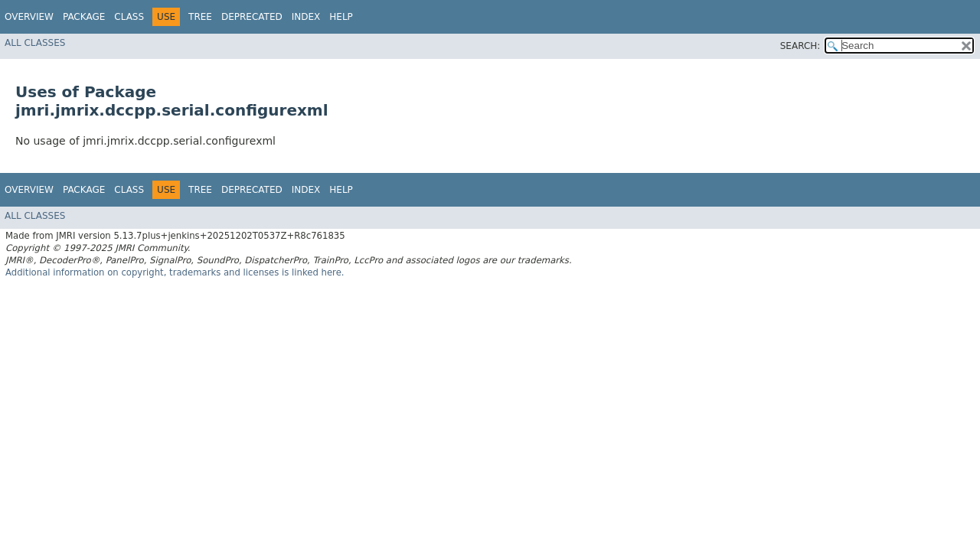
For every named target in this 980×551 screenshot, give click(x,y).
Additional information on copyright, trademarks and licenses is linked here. (175, 272)
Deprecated (252, 17)
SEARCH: (800, 46)
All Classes (35, 43)
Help (341, 17)
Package (84, 17)
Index (306, 17)
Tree (200, 17)
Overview (29, 17)
